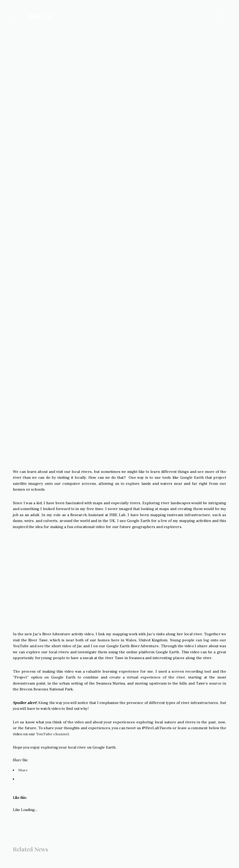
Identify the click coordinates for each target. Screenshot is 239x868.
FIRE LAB (40, 16)
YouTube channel (74, 748)
